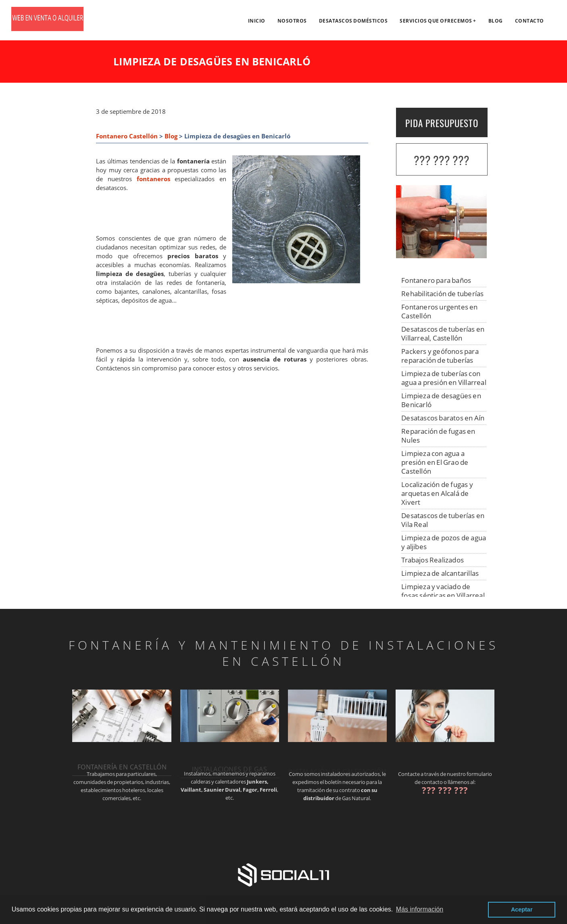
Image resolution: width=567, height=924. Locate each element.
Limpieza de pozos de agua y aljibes (444, 542)
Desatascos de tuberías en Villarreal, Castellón (443, 333)
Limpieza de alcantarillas (440, 573)
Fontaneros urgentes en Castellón (439, 311)
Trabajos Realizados (433, 560)
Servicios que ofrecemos (436, 21)
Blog (496, 21)
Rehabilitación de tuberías (442, 294)
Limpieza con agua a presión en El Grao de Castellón (435, 462)
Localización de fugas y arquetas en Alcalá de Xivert (437, 493)
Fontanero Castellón (127, 136)
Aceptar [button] (522, 909)
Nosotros (292, 21)
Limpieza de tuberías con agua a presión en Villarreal (444, 378)
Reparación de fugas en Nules (438, 436)
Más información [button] (420, 909)
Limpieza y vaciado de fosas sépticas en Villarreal (443, 591)
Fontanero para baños (436, 280)
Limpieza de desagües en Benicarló (441, 400)
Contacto (529, 21)
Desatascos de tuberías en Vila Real (443, 520)
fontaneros (153, 179)
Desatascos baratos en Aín (443, 418)
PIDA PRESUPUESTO (442, 123)
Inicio (257, 21)
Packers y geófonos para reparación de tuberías (440, 356)
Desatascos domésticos (353, 21)
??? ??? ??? (442, 160)
